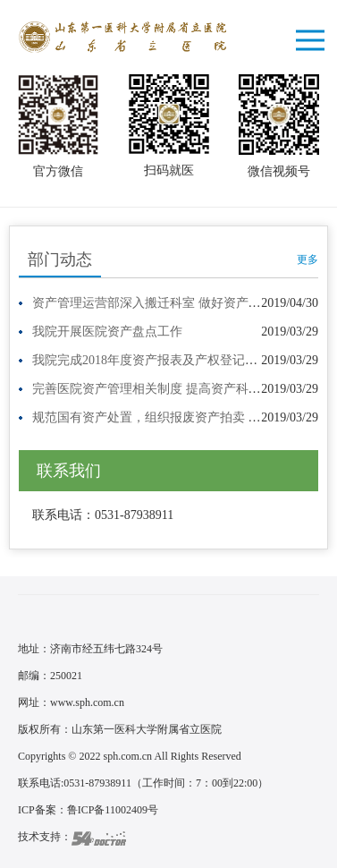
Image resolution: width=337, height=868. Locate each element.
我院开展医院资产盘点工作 (107, 332)
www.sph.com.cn (87, 702)
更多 (308, 260)
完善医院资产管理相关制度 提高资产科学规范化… (172, 389)
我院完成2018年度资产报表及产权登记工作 (151, 360)
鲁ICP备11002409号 (113, 810)
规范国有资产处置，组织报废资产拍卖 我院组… (165, 417)
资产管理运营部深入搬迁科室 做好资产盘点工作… (172, 303)
